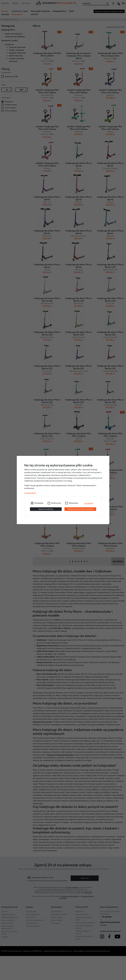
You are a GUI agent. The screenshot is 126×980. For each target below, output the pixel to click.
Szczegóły (89, 503)
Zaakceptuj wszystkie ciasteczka (80, 509)
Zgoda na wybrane (46, 509)
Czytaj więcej (30, 493)
